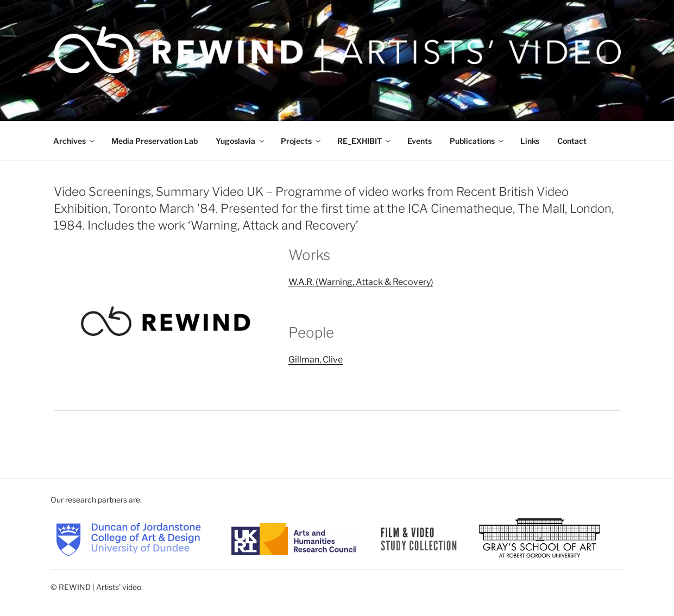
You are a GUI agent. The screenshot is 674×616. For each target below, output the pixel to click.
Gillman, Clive (316, 360)
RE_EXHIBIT (365, 141)
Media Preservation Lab (155, 141)
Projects (301, 141)
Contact (572, 141)
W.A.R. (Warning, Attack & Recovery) (361, 282)
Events (420, 141)
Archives (75, 141)
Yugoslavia (241, 141)
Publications (477, 141)
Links (530, 141)
